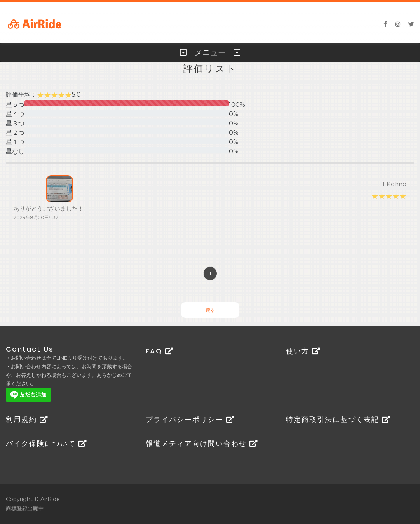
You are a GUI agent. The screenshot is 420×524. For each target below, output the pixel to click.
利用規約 (27, 419)
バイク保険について (46, 443)
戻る (210, 310)
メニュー (210, 52)
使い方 (303, 351)
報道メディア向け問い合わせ (202, 443)
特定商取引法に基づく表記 (338, 419)
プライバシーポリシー (190, 419)
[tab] (210, 52)
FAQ (160, 351)
